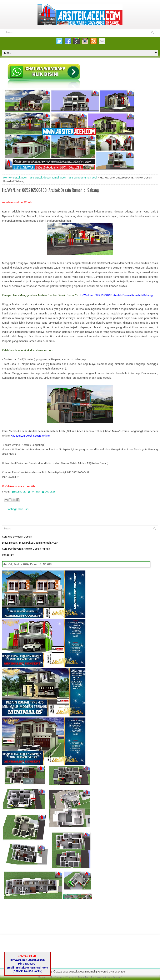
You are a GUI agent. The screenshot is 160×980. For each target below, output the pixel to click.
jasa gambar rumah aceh (83, 178)
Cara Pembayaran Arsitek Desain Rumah (26, 549)
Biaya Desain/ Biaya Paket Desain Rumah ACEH (30, 543)
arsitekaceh (119, 972)
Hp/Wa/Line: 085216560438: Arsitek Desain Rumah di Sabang (51, 190)
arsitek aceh (20, 178)
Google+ (49, 492)
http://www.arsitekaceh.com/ (106, 977)
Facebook (19, 492)
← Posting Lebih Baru (16, 509)
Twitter (34, 492)
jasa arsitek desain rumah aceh (47, 178)
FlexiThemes (57, 977)
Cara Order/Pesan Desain (17, 537)
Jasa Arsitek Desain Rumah (79, 972)
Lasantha (83, 977)
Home (7, 178)
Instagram (8, 555)
